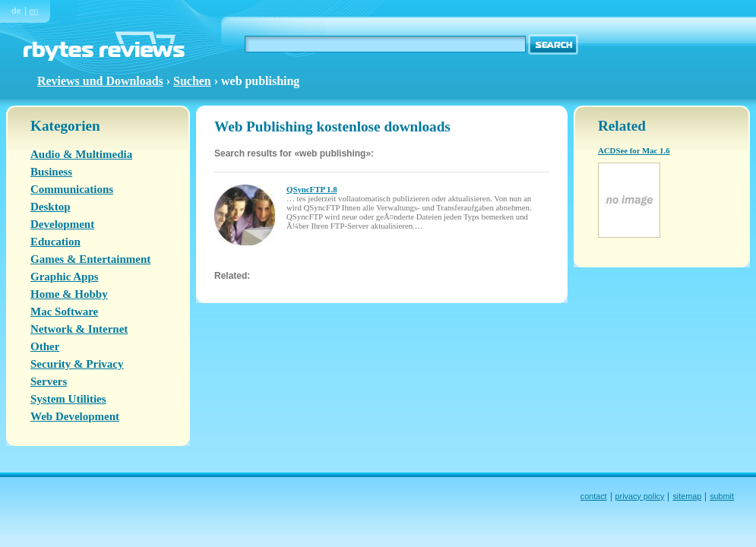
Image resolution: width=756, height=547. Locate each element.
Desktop (51, 207)
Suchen (192, 81)
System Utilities (68, 399)
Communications (72, 189)
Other (45, 346)
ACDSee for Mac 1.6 (634, 150)
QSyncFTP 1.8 (312, 189)
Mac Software (64, 311)
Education (55, 242)
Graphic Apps (65, 277)
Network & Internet (79, 329)
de (16, 11)
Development (62, 224)
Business (51, 172)
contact (594, 496)
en (34, 11)
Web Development (75, 416)
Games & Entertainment (90, 259)
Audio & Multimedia (81, 154)
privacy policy (640, 496)
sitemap (687, 496)
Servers (49, 381)
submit (722, 496)
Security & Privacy (77, 364)
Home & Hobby (69, 294)
